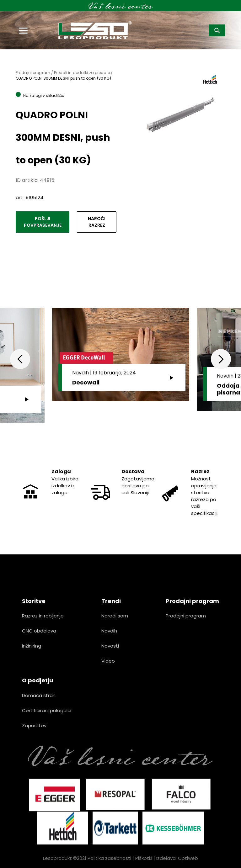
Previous (20, 359)
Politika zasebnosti (109, 858)
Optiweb (188, 858)
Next (221, 359)
